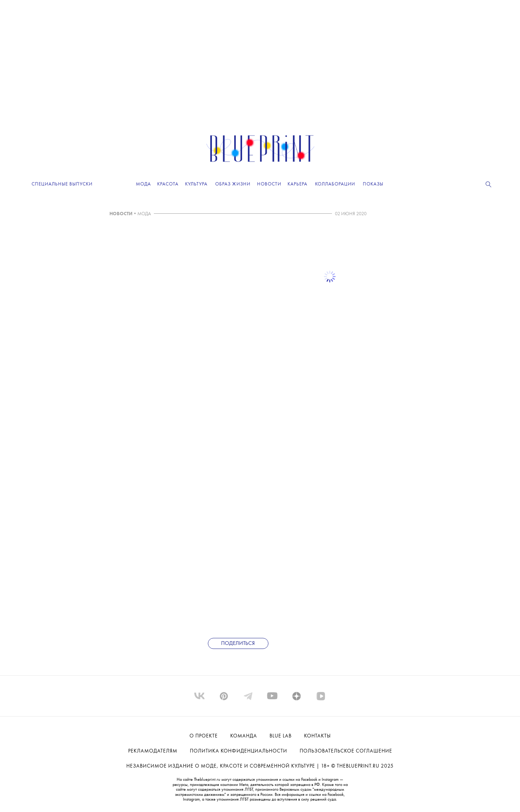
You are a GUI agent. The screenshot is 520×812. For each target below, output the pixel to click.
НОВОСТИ (121, 214)
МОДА (144, 214)
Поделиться (238, 644)
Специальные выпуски (62, 184)
